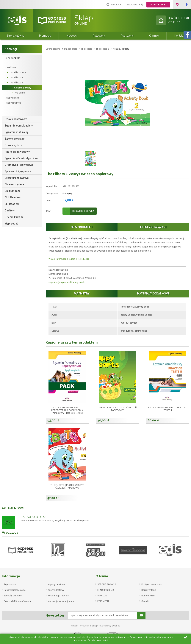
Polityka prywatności (152, 584)
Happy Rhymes (13, 103)
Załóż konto (158, 5)
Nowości (72, 36)
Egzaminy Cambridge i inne (21, 158)
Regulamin (127, 36)
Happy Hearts (12, 98)
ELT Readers (12, 204)
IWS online (20, 93)
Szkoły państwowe (16, 119)
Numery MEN (148, 596)
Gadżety (10, 210)
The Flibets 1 (16, 78)
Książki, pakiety (22, 88)
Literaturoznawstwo (17, 178)
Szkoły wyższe (14, 145)
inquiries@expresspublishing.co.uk (66, 282)
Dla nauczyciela (14, 184)
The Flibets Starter (19, 72)
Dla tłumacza (13, 191)
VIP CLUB (102, 596)
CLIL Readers (13, 197)
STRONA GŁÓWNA (107, 584)
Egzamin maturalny (17, 132)
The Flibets (11, 67)
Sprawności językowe (18, 171)
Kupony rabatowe (57, 584)
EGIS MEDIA (103, 601)
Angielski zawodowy (17, 152)
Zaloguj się (135, 5)
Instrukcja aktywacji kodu (61, 601)
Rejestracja (10, 584)
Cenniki (145, 601)
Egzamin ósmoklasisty (19, 126)
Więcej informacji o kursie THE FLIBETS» (69, 259)
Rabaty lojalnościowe (15, 590)
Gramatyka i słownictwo (19, 165)
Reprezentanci (149, 590)
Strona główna (16, 36)
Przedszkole (12, 58)
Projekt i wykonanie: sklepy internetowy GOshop (95, 626)
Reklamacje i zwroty (58, 596)
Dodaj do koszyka (83, 211)
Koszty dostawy (56, 590)
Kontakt (179, 36)
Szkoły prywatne (15, 139)
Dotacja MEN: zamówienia (17, 601)
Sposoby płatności (13, 596)
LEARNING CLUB (106, 590)
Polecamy (99, 36)
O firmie (154, 36)
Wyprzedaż (11, 224)
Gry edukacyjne (14, 217)
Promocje (45, 36)
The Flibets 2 (16, 83)
